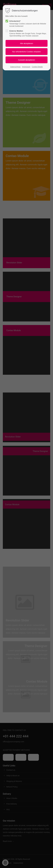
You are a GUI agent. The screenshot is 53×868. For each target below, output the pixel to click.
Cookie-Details (37, 67)
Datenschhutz (15, 67)
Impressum (26, 67)
